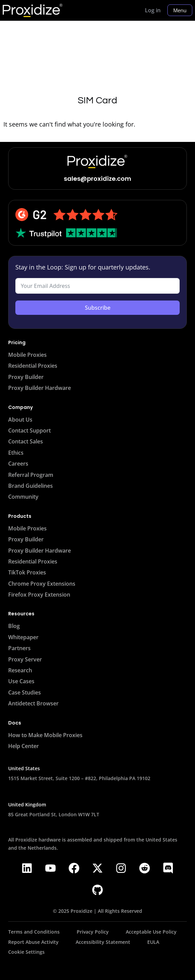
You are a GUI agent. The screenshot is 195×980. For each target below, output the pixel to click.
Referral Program (31, 475)
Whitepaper (23, 637)
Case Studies (25, 692)
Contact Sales (26, 441)
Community (23, 497)
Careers (18, 464)
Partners (19, 648)
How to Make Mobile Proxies (45, 735)
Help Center (24, 746)
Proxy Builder (26, 377)
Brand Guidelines (31, 486)
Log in (153, 10)
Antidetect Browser (33, 703)
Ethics (16, 453)
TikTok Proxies (27, 572)
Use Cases (21, 681)
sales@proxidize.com (97, 179)
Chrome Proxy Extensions (42, 584)
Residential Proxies (33, 366)
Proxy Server (25, 659)
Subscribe (98, 308)
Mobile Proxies (27, 355)
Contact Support (29, 430)
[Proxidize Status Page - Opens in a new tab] (78, 952)
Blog (14, 626)
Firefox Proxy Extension (39, 595)
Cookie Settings (26, 952)
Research (20, 670)
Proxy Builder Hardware (40, 388)
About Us (20, 420)
